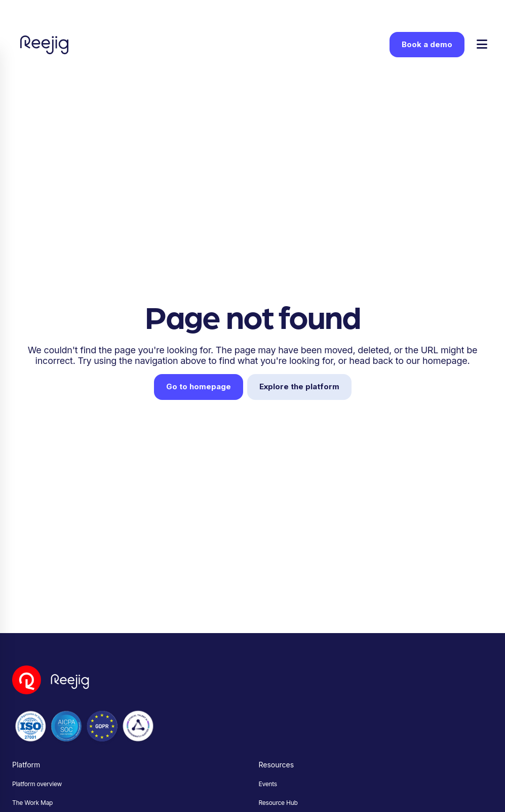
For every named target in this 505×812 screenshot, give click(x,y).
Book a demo (427, 44)
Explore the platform (299, 386)
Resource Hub (278, 803)
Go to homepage (199, 386)
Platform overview (37, 784)
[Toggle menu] (482, 45)
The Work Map (32, 803)
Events (268, 784)
